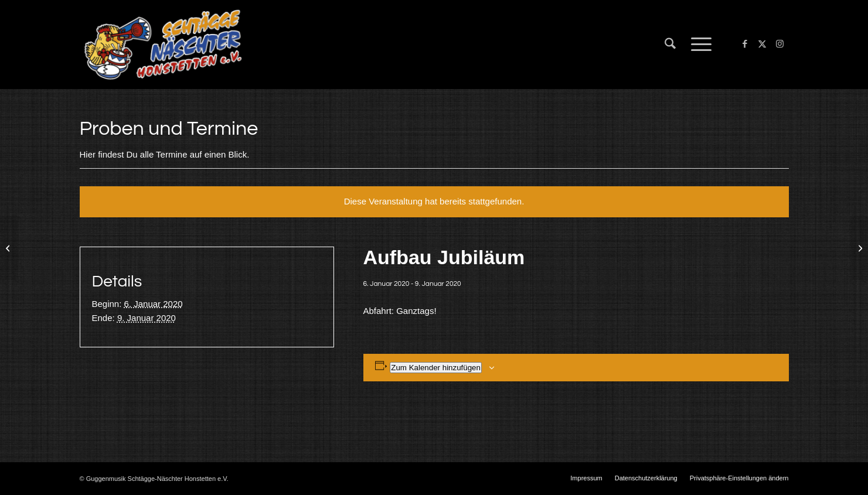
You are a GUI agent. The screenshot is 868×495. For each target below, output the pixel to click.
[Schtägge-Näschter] (163, 45)
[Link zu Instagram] (780, 44)
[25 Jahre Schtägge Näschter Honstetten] (859, 248)
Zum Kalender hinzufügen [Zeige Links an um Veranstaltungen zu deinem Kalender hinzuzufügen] (436, 368)
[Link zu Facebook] (745, 44)
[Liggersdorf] (9, 248)
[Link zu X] (763, 44)
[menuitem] (670, 45)
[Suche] (670, 45)
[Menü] (697, 45)
